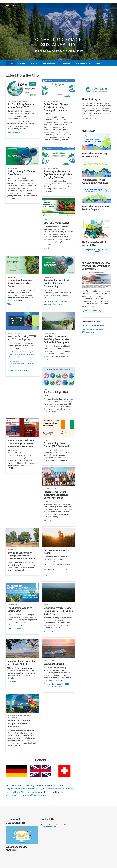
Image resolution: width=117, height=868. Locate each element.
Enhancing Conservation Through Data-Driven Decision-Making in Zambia (21, 556)
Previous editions (14, 132)
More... (98, 63)
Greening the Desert (54, 664)
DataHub (66, 63)
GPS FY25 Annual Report (56, 223)
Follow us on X (13, 819)
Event (46, 360)
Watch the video (50, 631)
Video (10, 304)
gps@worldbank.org (48, 827)
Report (46, 248)
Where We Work (11, 5)
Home (11, 63)
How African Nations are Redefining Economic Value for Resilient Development (57, 340)
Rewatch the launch (15, 628)
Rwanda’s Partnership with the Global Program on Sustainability (57, 284)
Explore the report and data (97, 251)
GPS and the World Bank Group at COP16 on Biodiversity (20, 724)
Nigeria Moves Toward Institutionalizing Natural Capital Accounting (56, 495)
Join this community (93, 311)
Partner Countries (83, 63)
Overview (22, 63)
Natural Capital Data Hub (17, 371)
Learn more (48, 576)
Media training (49, 520)
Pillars (34, 63)
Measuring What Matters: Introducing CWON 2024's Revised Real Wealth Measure (22, 364)
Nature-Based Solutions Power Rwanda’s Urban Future (20, 284)
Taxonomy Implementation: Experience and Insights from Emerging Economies (58, 175)
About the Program (91, 100)
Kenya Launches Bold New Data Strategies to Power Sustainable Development (21, 444)
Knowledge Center (50, 63)
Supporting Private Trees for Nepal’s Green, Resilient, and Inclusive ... (58, 611)
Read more (12, 682)
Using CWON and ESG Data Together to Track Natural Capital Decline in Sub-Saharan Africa (21, 354)
